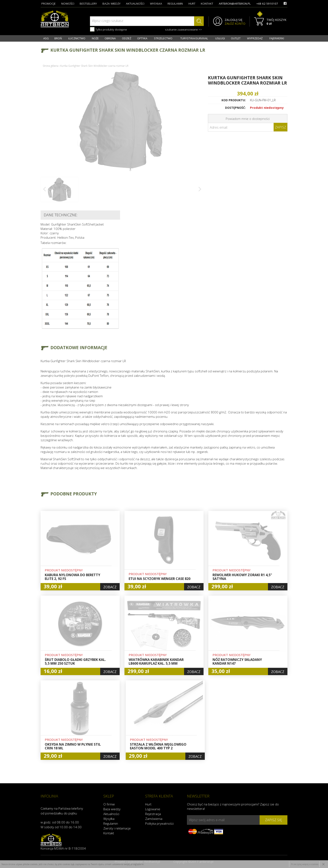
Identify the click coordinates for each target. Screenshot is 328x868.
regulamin (175, 4)
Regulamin (111, 823)
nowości (68, 4)
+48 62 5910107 (267, 4)
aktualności (135, 4)
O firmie (109, 804)
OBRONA (110, 38)
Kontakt (109, 833)
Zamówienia (154, 819)
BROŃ (58, 38)
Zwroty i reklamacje (117, 828)
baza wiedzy (111, 4)
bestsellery (88, 4)
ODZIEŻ (127, 38)
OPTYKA (142, 38)
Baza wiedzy (112, 809)
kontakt (207, 4)
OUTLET (236, 38)
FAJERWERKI (277, 38)
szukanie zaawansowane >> (183, 29)
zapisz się (274, 820)
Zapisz (281, 127)
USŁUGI (220, 38)
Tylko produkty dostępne (108, 29)
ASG (46, 38)
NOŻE (95, 38)
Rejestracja (153, 814)
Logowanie (153, 809)
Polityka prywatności (159, 823)
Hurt (148, 804)
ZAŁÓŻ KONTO (235, 24)
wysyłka (156, 4)
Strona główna (51, 66)
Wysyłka (109, 819)
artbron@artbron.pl (235, 4)
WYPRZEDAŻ (255, 38)
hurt (192, 4)
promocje (49, 4)
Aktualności (111, 814)
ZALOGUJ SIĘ (234, 20)
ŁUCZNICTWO (77, 38)
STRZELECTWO (163, 38)
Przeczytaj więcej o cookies (305, 864)
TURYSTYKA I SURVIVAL (194, 38)
